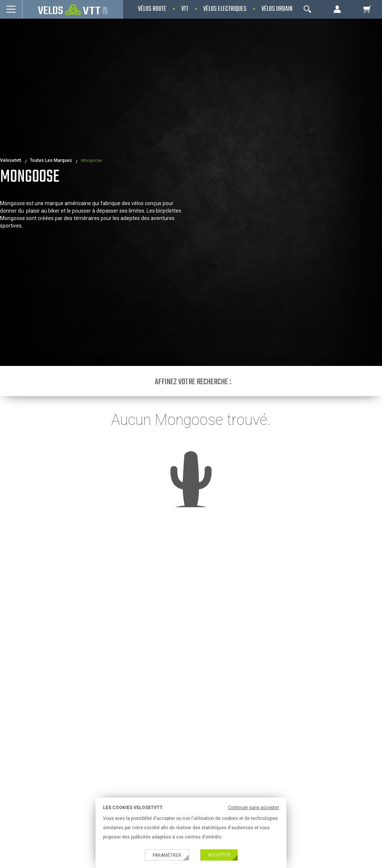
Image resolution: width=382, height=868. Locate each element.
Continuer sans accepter (253, 808)
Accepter (219, 855)
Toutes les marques (51, 160)
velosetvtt (11, 160)
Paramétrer (167, 855)
